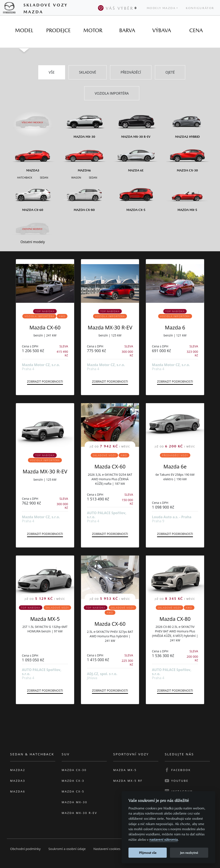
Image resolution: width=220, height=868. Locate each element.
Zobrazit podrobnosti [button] (45, 381)
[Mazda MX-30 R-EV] (136, 123)
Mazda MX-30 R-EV (110, 327)
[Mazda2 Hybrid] (187, 123)
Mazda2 (18, 770)
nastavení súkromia (163, 840)
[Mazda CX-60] (33, 196)
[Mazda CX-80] (84, 196)
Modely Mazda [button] (161, 8)
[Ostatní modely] (33, 229)
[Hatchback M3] (25, 177)
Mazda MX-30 (75, 802)
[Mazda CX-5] (136, 196)
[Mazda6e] (136, 157)
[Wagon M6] (76, 177)
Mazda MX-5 (45, 619)
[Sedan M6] (93, 177)
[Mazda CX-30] (187, 157)
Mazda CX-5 (73, 791)
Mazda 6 (175, 327)
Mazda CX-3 (73, 781)
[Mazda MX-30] (84, 123)
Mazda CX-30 (74, 770)
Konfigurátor (200, 8)
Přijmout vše (148, 853)
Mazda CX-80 (175, 619)
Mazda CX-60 (45, 327)
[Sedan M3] (44, 177)
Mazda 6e (175, 466)
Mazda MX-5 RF (128, 781)
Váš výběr (118, 8)
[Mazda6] (84, 157)
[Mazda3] (33, 157)
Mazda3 (18, 781)
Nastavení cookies (107, 849)
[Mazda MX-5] (187, 196)
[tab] (24, 30)
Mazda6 (18, 791)
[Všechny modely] (33, 120)
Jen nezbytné (189, 853)
